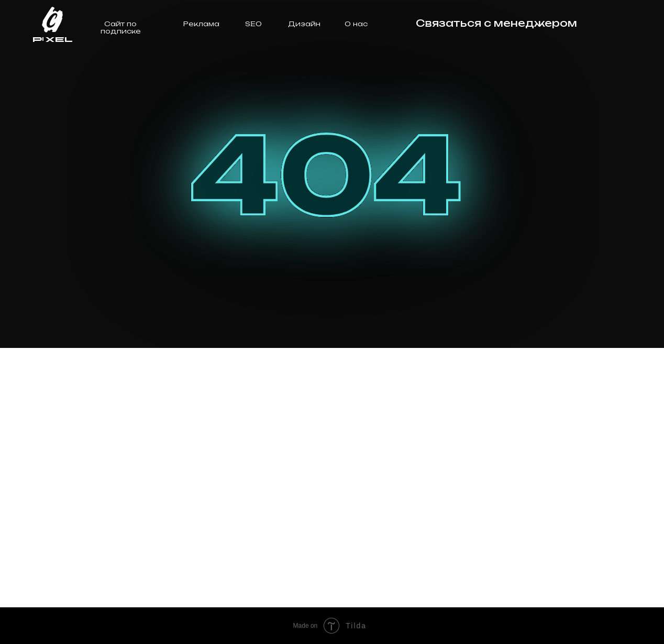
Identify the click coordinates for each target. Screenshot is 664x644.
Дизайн (304, 24)
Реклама (201, 24)
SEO (253, 24)
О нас (356, 24)
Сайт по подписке (121, 27)
